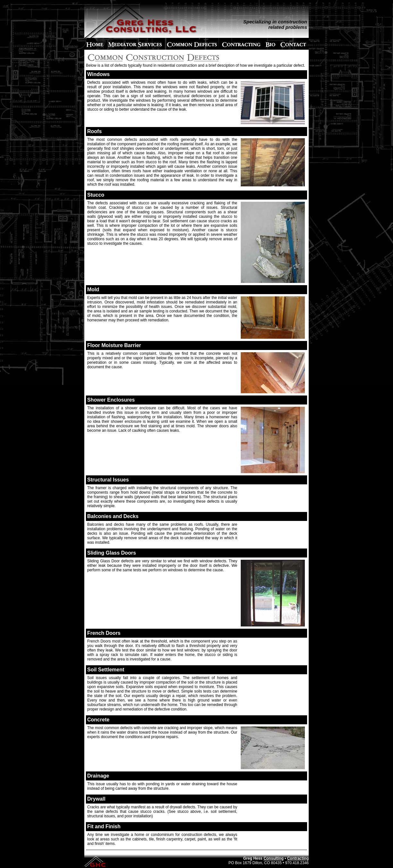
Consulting (274, 858)
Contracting (298, 858)
